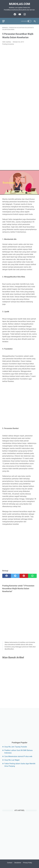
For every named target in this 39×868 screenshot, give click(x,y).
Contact (10, 863)
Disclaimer (18, 863)
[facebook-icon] (15, 14)
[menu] (5, 21)
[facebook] (7, 576)
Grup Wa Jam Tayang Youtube (16, 747)
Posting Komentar (8, 44)
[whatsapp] (32, 576)
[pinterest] (24, 576)
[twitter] (15, 576)
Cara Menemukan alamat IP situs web (18, 756)
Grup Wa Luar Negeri (12, 760)
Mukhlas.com (20, 4)
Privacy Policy (28, 863)
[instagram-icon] (24, 14)
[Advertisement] (19, 108)
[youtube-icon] (19, 14)
